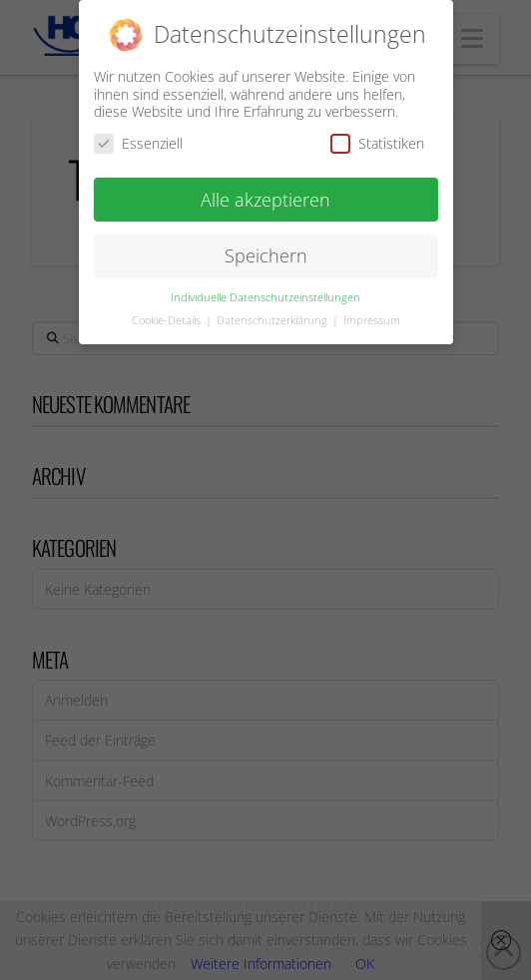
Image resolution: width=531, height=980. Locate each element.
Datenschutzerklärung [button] (273, 317)
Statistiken (377, 139)
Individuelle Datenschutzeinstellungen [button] (265, 294)
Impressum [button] (372, 317)
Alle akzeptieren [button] (265, 196)
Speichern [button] (266, 252)
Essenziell (138, 139)
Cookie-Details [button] (168, 317)
